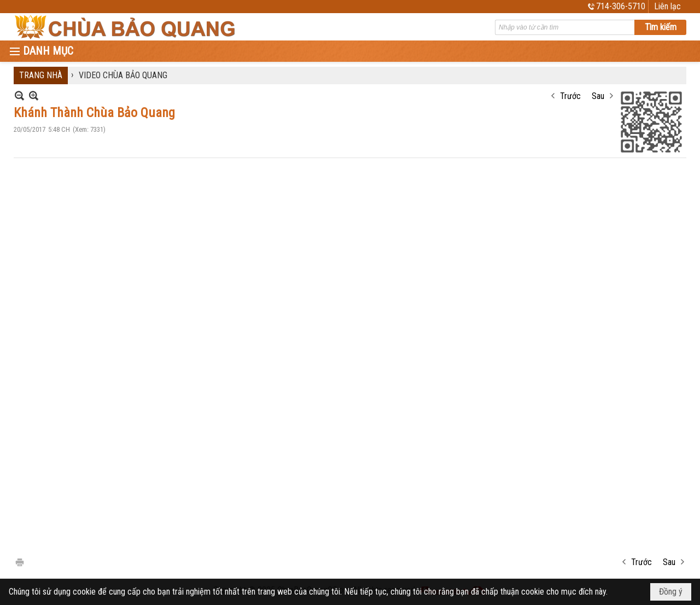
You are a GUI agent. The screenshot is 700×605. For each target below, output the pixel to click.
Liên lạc (667, 6)
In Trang (19, 562)
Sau (598, 96)
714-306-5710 (621, 6)
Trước (570, 96)
